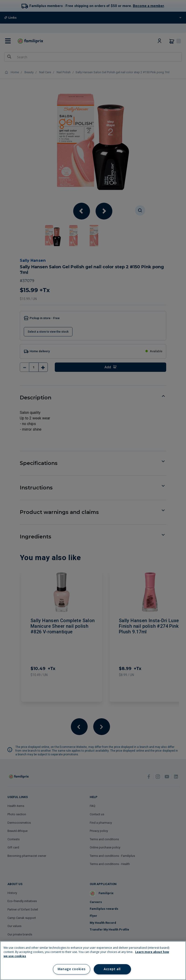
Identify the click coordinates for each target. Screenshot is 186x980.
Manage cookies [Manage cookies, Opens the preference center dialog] (71, 969)
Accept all (112, 969)
